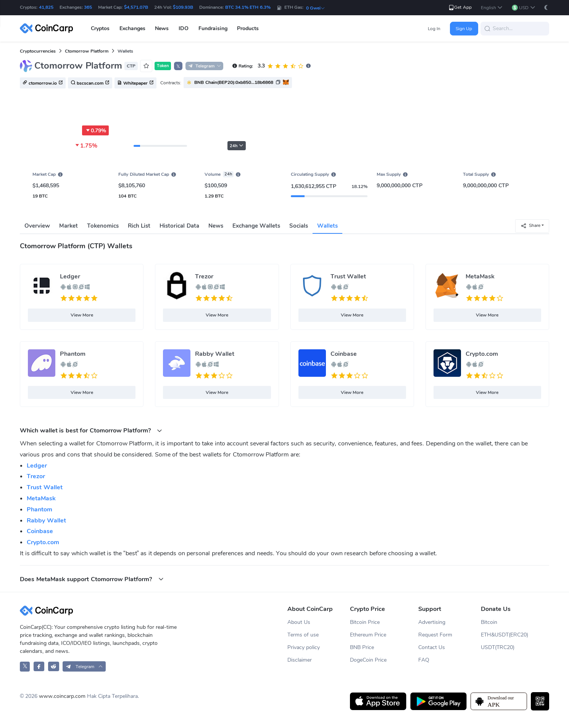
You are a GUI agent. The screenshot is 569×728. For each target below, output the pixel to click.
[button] (492, 8)
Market (69, 226)
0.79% (95, 130)
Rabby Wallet (214, 354)
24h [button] (237, 146)
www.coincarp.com (62, 696)
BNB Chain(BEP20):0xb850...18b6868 (234, 82)
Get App (460, 7)
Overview (37, 226)
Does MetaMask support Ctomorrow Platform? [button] (92, 579)
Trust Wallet (348, 276)
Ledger (70, 276)
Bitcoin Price (365, 622)
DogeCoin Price (368, 660)
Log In (434, 29)
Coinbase (344, 354)
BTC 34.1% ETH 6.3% (248, 7)
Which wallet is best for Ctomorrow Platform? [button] (91, 430)
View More (82, 315)
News (216, 226)
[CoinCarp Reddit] (54, 666)
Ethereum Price (368, 635)
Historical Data (179, 226)
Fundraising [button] (213, 28)
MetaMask (480, 276)
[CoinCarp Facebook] (39, 666)
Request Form (435, 635)
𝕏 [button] (178, 66)
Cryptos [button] (100, 28)
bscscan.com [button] (90, 83)
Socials (299, 226)
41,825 (46, 7)
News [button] (162, 28)
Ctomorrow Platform (86, 51)
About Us (299, 622)
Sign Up (464, 29)
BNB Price (362, 647)
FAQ (424, 660)
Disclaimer (300, 660)
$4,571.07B (136, 7)
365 (88, 7)
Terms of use (303, 635)
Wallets (327, 226)
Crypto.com (482, 354)
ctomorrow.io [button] (43, 83)
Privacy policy (304, 647)
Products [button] (248, 28)
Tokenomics (103, 226)
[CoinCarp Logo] (48, 28)
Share (530, 226)
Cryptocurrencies (38, 51)
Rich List (139, 226)
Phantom (73, 354)
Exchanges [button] (132, 28)
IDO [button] (184, 28)
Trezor (204, 276)
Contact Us (432, 647)
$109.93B (183, 7)
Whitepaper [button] (135, 83)
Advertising (432, 622)
